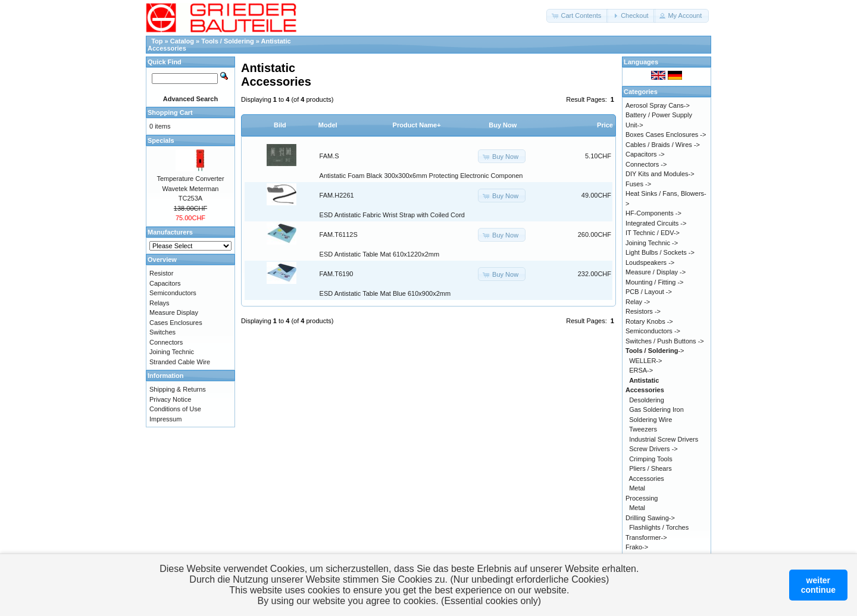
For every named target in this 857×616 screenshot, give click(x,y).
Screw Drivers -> (653, 449)
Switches (162, 332)
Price (605, 125)
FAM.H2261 (337, 195)
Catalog (182, 41)
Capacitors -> (645, 154)
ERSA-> (641, 370)
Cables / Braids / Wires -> (663, 145)
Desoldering (647, 400)
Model (328, 125)
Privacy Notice (170, 399)
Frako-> (637, 547)
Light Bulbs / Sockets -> (660, 252)
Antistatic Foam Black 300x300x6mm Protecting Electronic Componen (421, 176)
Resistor (161, 273)
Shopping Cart (170, 112)
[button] (577, 16)
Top (157, 41)
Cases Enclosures (176, 323)
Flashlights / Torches (659, 527)
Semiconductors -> (653, 331)
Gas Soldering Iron (656, 409)
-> (655, 351)
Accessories (647, 479)
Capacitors (165, 283)
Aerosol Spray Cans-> (658, 105)
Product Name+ (417, 125)
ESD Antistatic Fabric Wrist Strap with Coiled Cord (392, 215)
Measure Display (174, 312)
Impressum (165, 419)
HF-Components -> (653, 213)
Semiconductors (173, 293)
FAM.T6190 (337, 274)
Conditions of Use (175, 409)
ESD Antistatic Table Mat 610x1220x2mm (380, 254)
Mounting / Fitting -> (655, 282)
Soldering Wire (650, 420)
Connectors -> (646, 164)
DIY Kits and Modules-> (660, 174)
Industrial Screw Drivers (664, 439)
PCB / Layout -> (649, 292)
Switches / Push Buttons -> (665, 341)
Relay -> (638, 302)
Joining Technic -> (652, 243)
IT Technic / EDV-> (653, 233)
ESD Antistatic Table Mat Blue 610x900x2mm (385, 293)
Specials (161, 140)
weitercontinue (818, 585)
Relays (159, 303)
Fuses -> (638, 184)
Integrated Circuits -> (656, 223)
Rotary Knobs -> (649, 321)
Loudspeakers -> (650, 262)
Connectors (166, 342)
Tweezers (643, 429)
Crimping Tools (651, 459)
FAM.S (329, 156)
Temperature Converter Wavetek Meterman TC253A (190, 188)
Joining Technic (172, 352)
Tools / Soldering (227, 41)
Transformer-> (646, 537)
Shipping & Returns (178, 389)
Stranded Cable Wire (180, 362)
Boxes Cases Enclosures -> (666, 135)
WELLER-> (645, 361)
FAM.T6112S (339, 234)
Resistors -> (643, 311)
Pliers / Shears (650, 468)
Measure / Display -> (656, 272)
